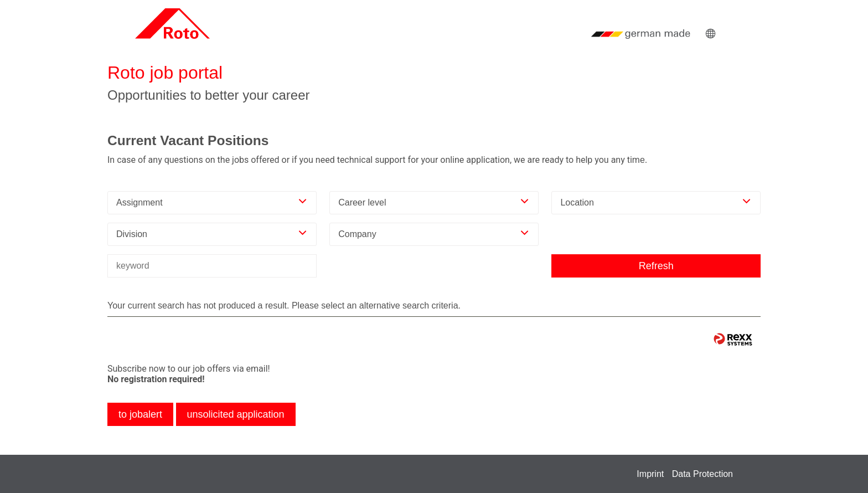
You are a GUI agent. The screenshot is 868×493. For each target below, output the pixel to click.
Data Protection (702, 474)
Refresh (656, 266)
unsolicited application (236, 414)
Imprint (650, 474)
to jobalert (140, 414)
